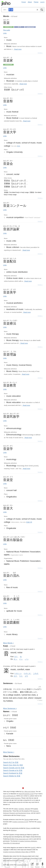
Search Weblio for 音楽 (12, 776)
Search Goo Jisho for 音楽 (13, 765)
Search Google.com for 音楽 (14, 768)
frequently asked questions (13, 798)
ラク (21, 676)
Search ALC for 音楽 (11, 762)
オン (15, 659)
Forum (24, 2)
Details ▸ (40, 53)
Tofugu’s (28, 828)
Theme (36, 2)
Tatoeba (27, 820)
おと (16, 656)
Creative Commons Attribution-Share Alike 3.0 (17, 852)
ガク (15, 676)
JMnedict (27, 809)
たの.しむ (27, 673)
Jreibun (40, 700)
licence (23, 815)
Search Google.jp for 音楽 (13, 770)
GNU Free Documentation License (13, 860)
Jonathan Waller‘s (22, 865)
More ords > (8, 643)
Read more (18, 49)
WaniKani (14, 830)
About (30, 2)
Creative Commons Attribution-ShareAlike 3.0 (26, 858)
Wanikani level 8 (30, 27)
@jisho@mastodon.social (26, 794)
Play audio (7, 30)
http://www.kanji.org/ (22, 839)
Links (5, 33)
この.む (36, 673)
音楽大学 (29, 522)
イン (21, 659)
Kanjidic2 (21, 809)
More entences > (10, 708)
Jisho (6, 3)
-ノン (27, 659)
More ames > (9, 752)
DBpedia (25, 856)
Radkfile (36, 809)
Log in (42, 2)
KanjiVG (33, 848)
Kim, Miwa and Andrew (28, 791)
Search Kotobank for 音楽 (13, 773)
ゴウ (26, 676)
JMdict (16, 809)
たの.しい (18, 673)
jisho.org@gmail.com (9, 796)
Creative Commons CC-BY (20, 822)
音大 (19, 146)
